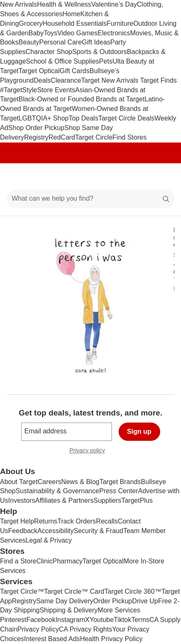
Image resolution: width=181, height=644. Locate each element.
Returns (46, 521)
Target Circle (94, 137)
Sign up (139, 431)
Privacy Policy (38, 629)
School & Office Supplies (62, 61)
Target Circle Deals (126, 118)
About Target (19, 482)
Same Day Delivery (65, 601)
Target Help (17, 521)
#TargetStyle (19, 90)
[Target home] (91, 177)
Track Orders (77, 521)
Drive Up (145, 601)
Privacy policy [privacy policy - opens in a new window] (91, 451)
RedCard (62, 137)
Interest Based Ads (52, 639)
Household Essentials (74, 23)
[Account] (142, 177)
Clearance (66, 80)
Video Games (78, 33)
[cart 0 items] (164, 177)
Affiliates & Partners (64, 500)
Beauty (29, 42)
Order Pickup (113, 601)
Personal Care (60, 42)
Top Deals (83, 118)
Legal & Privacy (48, 540)
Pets (106, 61)
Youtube (102, 620)
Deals (42, 80)
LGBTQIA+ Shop (43, 118)
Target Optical (39, 71)
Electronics (114, 33)
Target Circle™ (22, 591)
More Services (119, 610)
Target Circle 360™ (133, 591)
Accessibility (56, 531)
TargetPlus (137, 500)
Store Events (56, 90)
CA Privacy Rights (85, 629)
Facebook (41, 620)
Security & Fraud (98, 531)
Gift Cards (74, 71)
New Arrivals (19, 4)
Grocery (31, 23)
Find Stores (129, 137)
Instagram (70, 620)
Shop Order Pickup (36, 128)
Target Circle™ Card (74, 591)
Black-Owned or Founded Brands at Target (81, 99)
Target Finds (159, 80)
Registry (36, 137)
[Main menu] (17, 177)
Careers (49, 482)
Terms (140, 620)
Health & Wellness (64, 4)
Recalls (107, 521)
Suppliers (108, 500)
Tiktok (122, 620)
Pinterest (13, 620)
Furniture (120, 23)
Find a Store (18, 561)
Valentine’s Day (114, 4)
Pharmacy (67, 561)
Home (71, 14)
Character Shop (49, 52)
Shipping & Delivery (69, 610)
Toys (51, 33)
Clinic (44, 561)
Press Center (118, 491)
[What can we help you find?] (90, 199)
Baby (36, 33)
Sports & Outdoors (99, 52)
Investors (22, 500)
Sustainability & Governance (57, 491)
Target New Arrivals (111, 80)
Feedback (23, 531)
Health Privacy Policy (111, 639)
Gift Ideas (96, 42)
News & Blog (80, 482)
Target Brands (120, 482)
